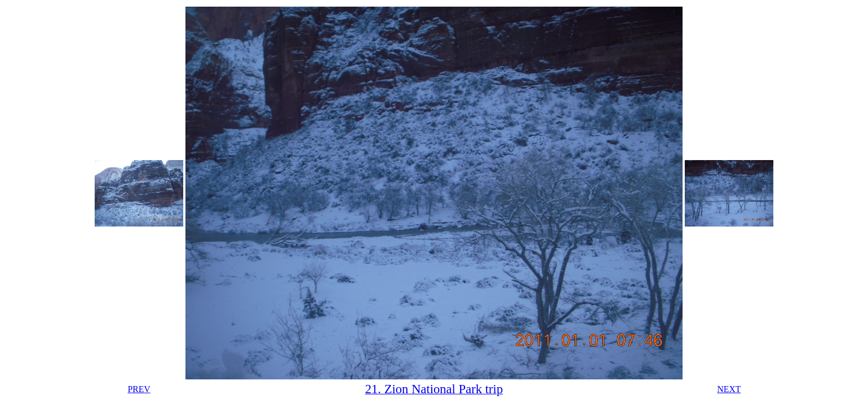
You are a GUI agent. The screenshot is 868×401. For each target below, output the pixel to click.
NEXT (729, 389)
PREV (139, 389)
